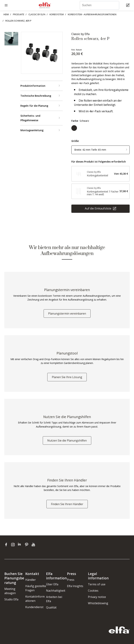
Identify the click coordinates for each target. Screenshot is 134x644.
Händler (31, 580)
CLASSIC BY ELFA (37, 14)
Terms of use (97, 584)
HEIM (6, 14)
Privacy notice (97, 597)
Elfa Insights (75, 586)
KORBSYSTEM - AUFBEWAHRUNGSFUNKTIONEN (92, 14)
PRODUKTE (19, 14)
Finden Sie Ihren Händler (67, 504)
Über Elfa (52, 584)
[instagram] (14, 545)
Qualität (51, 607)
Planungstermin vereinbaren (67, 314)
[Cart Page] (128, 5)
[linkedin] (21, 545)
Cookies (93, 591)
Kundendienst (34, 607)
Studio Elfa (11, 599)
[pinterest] (27, 545)
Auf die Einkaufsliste (98, 208)
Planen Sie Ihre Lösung (67, 377)
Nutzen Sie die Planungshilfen (67, 440)
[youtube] (34, 545)
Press (71, 580)
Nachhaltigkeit (56, 591)
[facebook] (7, 545)
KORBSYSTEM (57, 14)
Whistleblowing (98, 603)
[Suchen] (99, 5)
